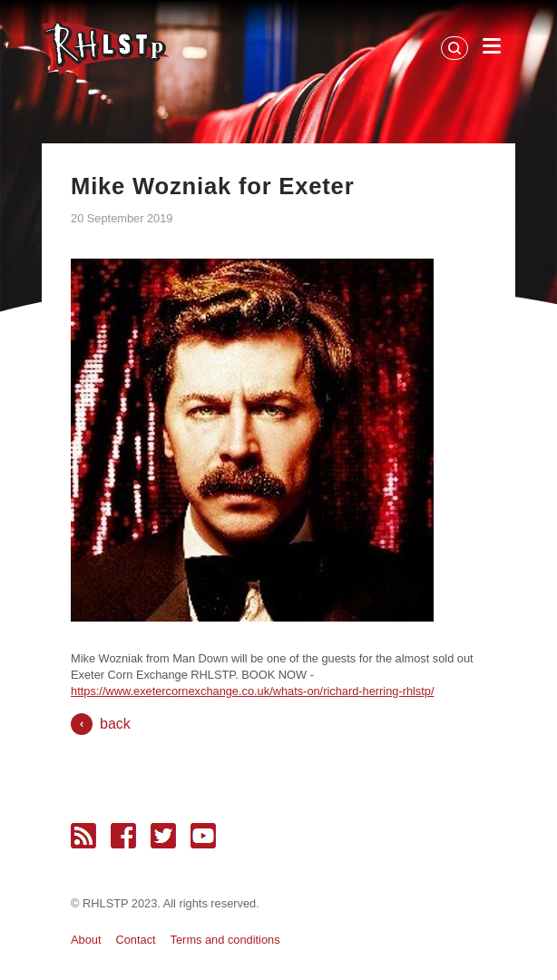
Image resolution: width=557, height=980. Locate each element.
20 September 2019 (122, 218)
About (86, 940)
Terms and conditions (225, 940)
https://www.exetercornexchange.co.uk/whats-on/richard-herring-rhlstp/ (252, 691)
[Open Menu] (492, 49)
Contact (136, 940)
